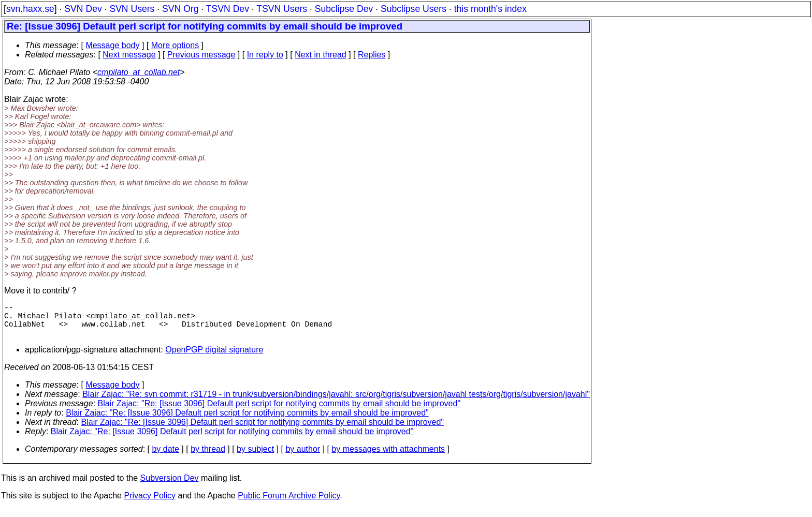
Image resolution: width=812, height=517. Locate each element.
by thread (208, 457)
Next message (129, 55)
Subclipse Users (414, 9)
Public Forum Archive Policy (289, 504)
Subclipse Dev (344, 9)
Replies (372, 55)
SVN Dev (83, 9)
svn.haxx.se (30, 9)
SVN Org (180, 9)
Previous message (201, 55)
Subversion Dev (170, 486)
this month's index (490, 9)
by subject (255, 457)
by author (303, 457)
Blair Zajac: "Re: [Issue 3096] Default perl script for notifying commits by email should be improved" (279, 412)
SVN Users (132, 9)
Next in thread (321, 55)
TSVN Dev (228, 9)
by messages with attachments (388, 457)
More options (175, 45)
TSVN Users (282, 9)
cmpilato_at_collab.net (139, 72)
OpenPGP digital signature (214, 358)
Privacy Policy (150, 504)
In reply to (265, 55)
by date (165, 457)
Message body (112, 45)
